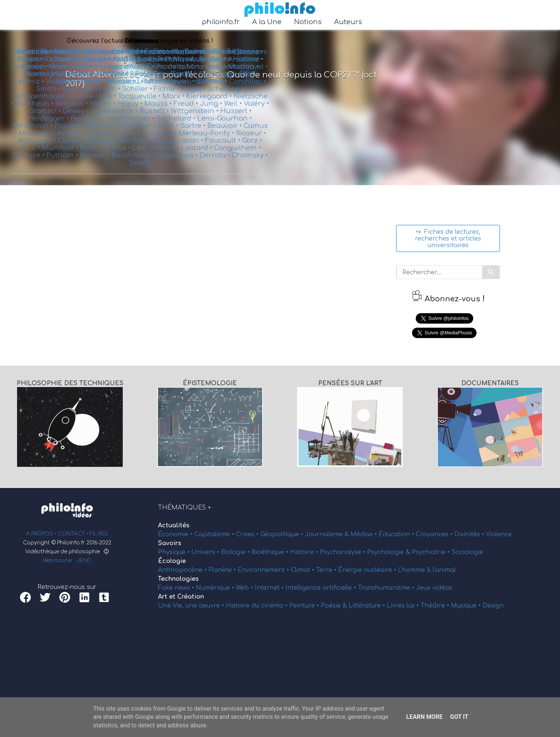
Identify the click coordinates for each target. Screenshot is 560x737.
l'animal (444, 570)
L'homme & (415, 570)
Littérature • (368, 606)
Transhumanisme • (387, 588)
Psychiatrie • (431, 552)
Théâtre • (436, 606)
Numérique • (216, 588)
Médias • (365, 534)
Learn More (424, 717)
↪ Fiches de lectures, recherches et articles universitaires (448, 239)
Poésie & (335, 606)
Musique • (467, 606)
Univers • (206, 552)
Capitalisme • (215, 534)
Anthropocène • (183, 570)
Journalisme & (328, 534)
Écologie (172, 561)
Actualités (174, 525)
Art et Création (181, 597)
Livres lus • (404, 606)
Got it (459, 717)
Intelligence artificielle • (322, 588)
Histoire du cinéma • (258, 606)
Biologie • (236, 552)
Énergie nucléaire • (368, 570)
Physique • (175, 552)
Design (493, 606)
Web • (245, 588)
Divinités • (470, 534)
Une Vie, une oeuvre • (192, 606)
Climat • (303, 570)
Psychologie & (389, 552)
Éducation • (397, 534)
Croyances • (435, 534)
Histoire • (305, 552)
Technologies (178, 579)
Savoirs (170, 543)
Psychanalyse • (343, 552)
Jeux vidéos (434, 588)
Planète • (223, 570)
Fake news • (177, 588)
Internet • (270, 588)
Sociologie (467, 552)
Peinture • (305, 606)
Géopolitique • (283, 534)
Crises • (248, 534)
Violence (499, 534)
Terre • (327, 570)
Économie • (176, 534)
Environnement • (264, 570)
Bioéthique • (271, 552)
